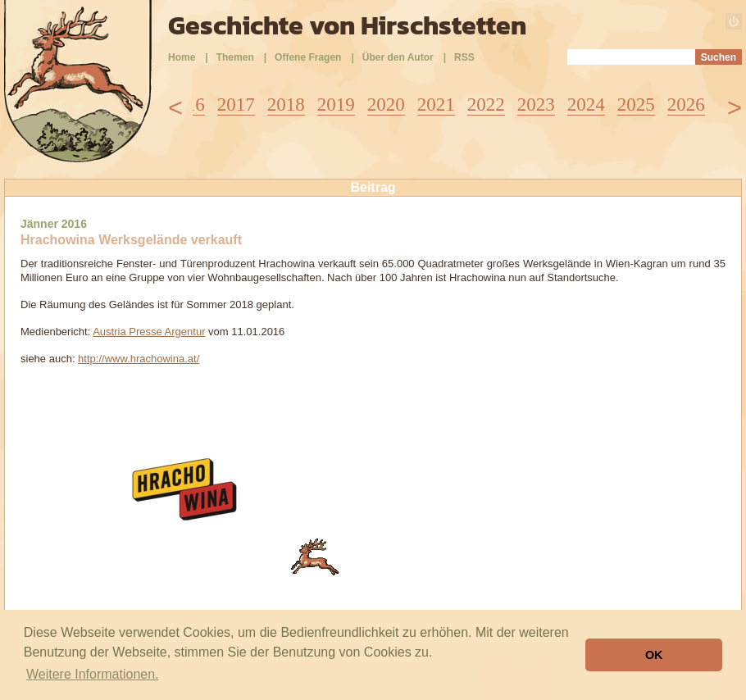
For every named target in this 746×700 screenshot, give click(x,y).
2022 (486, 105)
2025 (636, 105)
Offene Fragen (308, 57)
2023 (536, 105)
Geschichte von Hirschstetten (347, 25)
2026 (686, 105)
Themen (235, 57)
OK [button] (654, 655)
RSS (464, 57)
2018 (286, 105)
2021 (436, 105)
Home (182, 57)
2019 (336, 105)
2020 (386, 105)
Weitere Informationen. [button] (93, 674)
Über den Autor (398, 57)
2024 (586, 105)
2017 (236, 105)
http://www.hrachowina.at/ (139, 359)
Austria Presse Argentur (149, 332)
